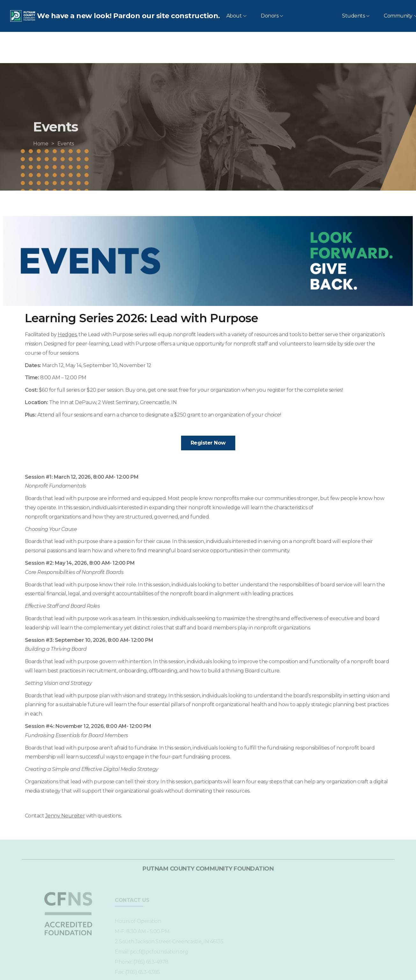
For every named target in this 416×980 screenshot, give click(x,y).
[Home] (41, 155)
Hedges (67, 334)
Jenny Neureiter (65, 816)
